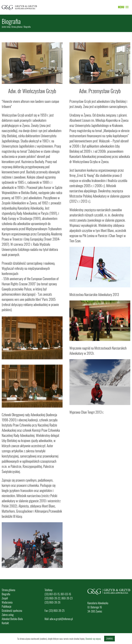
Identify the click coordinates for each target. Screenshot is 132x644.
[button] (123, 7)
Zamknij (109, 638)
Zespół (5, 598)
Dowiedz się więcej (93, 639)
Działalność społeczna (12, 611)
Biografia (6, 594)
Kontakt (5, 623)
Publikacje (7, 606)
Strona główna (17, 27)
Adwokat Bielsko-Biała (12, 619)
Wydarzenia (7, 602)
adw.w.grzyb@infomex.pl (61, 619)
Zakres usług (8, 615)
